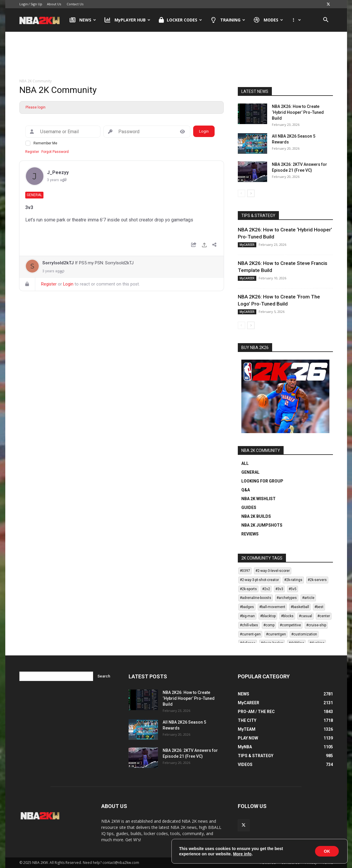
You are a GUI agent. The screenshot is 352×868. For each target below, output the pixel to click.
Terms (328, 863)
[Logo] (42, 20)
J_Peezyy (58, 172)
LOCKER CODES (180, 20)
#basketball (300, 607)
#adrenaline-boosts (256, 598)
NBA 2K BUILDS (256, 516)
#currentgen (276, 634)
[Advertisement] (176, 56)
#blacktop (268, 616)
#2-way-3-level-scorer (273, 571)
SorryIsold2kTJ (58, 263)
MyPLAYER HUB (127, 20)
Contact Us (75, 4)
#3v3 (279, 589)
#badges (247, 607)
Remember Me (45, 143)
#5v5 (293, 589)
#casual (305, 616)
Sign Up (36, 4)
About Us (54, 4)
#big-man (247, 616)
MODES (268, 20)
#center (324, 616)
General (34, 195)
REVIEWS (250, 534)
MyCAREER (247, 245)
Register (32, 152)
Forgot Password (55, 152)
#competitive (290, 625)
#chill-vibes (249, 625)
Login (24, 4)
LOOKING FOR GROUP (262, 481)
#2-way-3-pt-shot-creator (259, 580)
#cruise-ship (316, 625)
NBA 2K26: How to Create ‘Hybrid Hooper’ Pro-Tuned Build (298, 112)
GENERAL (250, 472)
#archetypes (287, 598)
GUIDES (249, 508)
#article (308, 598)
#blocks (287, 616)
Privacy (311, 863)
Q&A (246, 490)
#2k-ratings (293, 580)
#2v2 (266, 589)
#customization (304, 634)
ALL (245, 463)
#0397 (245, 571)
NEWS (83, 20)
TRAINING (228, 20)
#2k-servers (317, 580)
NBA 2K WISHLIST (258, 499)
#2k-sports (248, 589)
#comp (269, 625)
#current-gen (250, 634)
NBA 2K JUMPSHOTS (262, 525)
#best (319, 607)
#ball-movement (272, 607)
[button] (326, 20)
